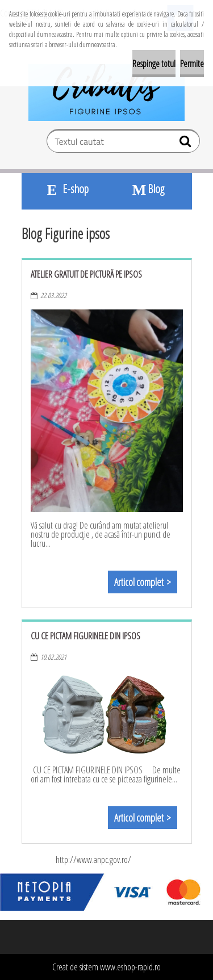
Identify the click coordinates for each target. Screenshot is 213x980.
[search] (187, 144)
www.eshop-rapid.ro (130, 967)
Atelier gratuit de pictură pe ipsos (86, 274)
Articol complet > (143, 582)
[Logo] (106, 93)
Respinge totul (154, 64)
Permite (192, 64)
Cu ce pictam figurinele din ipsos (85, 636)
